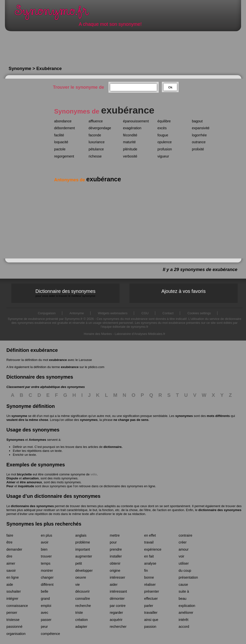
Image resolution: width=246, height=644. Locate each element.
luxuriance (97, 142)
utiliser (184, 563)
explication (187, 606)
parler (149, 606)
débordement (64, 128)
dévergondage (100, 128)
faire (10, 535)
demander (14, 549)
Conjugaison (47, 313)
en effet (150, 535)
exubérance (58, 360)
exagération (132, 128)
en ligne (13, 577)
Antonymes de (88, 180)
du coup (185, 571)
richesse (95, 156)
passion (150, 627)
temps (46, 563)
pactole (60, 149)
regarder (116, 613)
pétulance (96, 149)
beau (183, 599)
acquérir (116, 620)
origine (115, 571)
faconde (95, 135)
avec (45, 613)
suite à (184, 591)
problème (83, 542)
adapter (81, 627)
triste (79, 613)
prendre (116, 549)
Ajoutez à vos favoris (184, 291)
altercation (31, 478)
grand (45, 599)
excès (162, 128)
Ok (170, 87)
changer (47, 577)
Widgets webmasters (113, 313)
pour (113, 542)
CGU (145, 313)
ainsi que (151, 620)
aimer (11, 563)
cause (183, 585)
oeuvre (81, 577)
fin (146, 571)
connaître (83, 599)
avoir (45, 542)
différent (47, 585)
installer (116, 556)
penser (12, 613)
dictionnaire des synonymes (32, 506)
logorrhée (199, 135)
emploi (46, 606)
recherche (83, 606)
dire (9, 556)
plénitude (130, 149)
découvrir (83, 591)
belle (45, 591)
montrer (47, 571)
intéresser (117, 577)
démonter (117, 599)
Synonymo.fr (55, 14)
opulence (165, 142)
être (9, 542)
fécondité (130, 135)
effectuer (151, 599)
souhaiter (14, 591)
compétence (50, 634)
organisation (16, 634)
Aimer (11, 482)
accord (184, 627)
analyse (150, 563)
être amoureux (31, 482)
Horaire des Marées (98, 334)
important (83, 549)
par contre (118, 606)
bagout (197, 121)
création (82, 620)
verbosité (130, 156)
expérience (153, 549)
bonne (149, 577)
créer (183, 542)
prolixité (198, 149)
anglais (81, 535)
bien (44, 549)
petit (79, 563)
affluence (96, 121)
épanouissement (136, 121)
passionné (14, 627)
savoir (11, 571)
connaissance (17, 606)
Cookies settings (199, 313)
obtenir (115, 563)
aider (114, 585)
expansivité (201, 128)
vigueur (163, 156)
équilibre (164, 121)
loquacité (61, 142)
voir (181, 556)
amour (184, 549)
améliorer (186, 613)
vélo (94, 474)
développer (84, 571)
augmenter (84, 556)
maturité (129, 142)
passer (46, 620)
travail (149, 542)
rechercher (118, 627)
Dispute (12, 478)
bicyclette (24, 474)
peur (44, 627)
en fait (149, 556)
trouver (46, 556)
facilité (59, 135)
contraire (185, 535)
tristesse (13, 620)
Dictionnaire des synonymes (65, 293)
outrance (199, 142)
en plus (46, 535)
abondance (63, 121)
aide (10, 585)
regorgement (64, 156)
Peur (10, 486)
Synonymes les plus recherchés (44, 524)
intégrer (12, 599)
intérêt (184, 620)
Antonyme (77, 313)
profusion (165, 149)
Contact (168, 313)
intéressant (118, 591)
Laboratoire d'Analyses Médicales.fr (140, 334)
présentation (188, 577)
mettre (115, 535)
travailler (151, 613)
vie (77, 585)
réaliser (150, 585)
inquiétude (26, 486)
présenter (152, 591)
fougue (163, 135)
